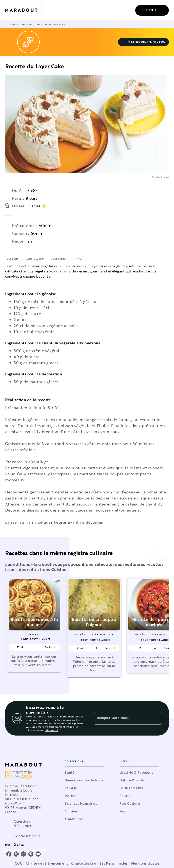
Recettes (28, 24)
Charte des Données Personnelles (99, 863)
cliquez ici (51, 730)
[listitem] (9, 854)
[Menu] (152, 10)
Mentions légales (145, 863)
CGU (19, 863)
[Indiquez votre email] (123, 718)
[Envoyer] (157, 718)
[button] (143, 42)
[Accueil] (23, 10)
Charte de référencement (47, 863)
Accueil (13, 24)
